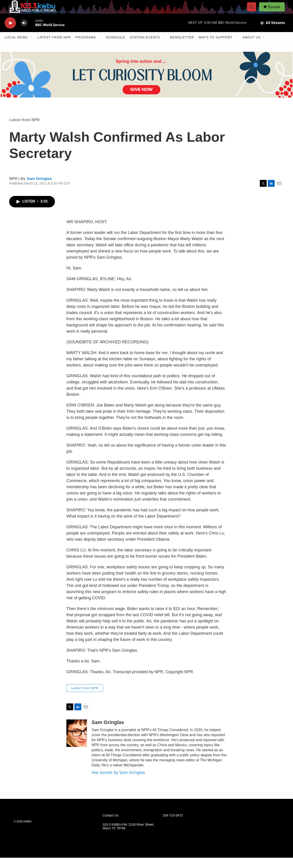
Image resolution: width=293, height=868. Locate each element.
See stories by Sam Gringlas (118, 783)
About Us (251, 48)
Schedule (115, 48)
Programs (86, 48)
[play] (10, 33)
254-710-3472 (173, 826)
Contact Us (110, 826)
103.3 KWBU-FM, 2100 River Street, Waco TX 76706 (128, 837)
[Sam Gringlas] (77, 743)
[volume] (24, 33)
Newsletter (182, 48)
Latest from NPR (54, 48)
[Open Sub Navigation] (31, 48)
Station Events (145, 48)
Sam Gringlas (39, 189)
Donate (277, 12)
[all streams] (273, 33)
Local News (16, 48)
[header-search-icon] (254, 12)
